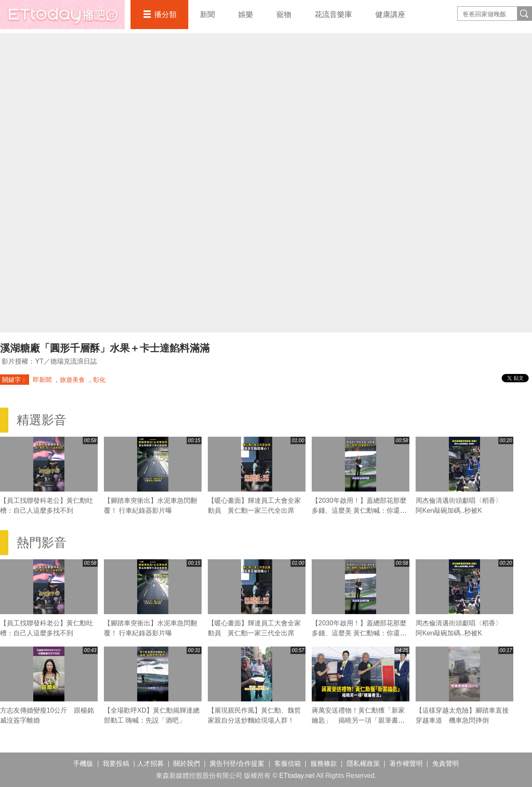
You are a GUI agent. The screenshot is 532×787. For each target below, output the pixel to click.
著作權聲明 (406, 764)
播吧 (62, 15)
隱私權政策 (363, 764)
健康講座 (390, 15)
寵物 (284, 15)
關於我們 (187, 764)
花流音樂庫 (333, 15)
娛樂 (246, 15)
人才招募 (150, 764)
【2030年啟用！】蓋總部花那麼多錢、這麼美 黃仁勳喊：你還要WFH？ (359, 510)
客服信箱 (288, 764)
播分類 (165, 15)
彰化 (99, 380)
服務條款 (324, 764)
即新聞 (42, 380)
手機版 (83, 764)
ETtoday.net (297, 776)
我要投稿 (116, 764)
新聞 (207, 15)
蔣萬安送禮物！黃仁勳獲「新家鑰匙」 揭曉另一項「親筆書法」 (358, 720)
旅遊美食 (72, 380)
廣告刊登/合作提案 (237, 764)
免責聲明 (446, 764)
